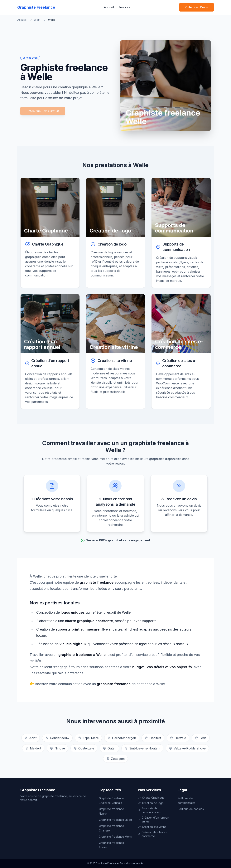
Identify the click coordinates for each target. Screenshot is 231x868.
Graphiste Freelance (38, 790)
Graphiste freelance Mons (115, 837)
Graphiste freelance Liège (115, 820)
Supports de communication (149, 810)
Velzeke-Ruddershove (187, 748)
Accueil (109, 7)
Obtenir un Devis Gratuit (43, 111)
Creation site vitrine (152, 827)
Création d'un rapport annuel (154, 819)
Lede (201, 738)
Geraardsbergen (122, 738)
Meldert (33, 748)
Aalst (31, 738)
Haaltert (153, 738)
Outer (109, 748)
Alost (37, 20)
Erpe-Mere (88, 738)
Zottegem (115, 759)
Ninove (57, 748)
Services (124, 7)
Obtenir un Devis (197, 7)
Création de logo (151, 803)
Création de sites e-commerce (152, 834)
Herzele (178, 738)
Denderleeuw (57, 738)
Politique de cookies (191, 809)
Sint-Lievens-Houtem (142, 748)
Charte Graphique (151, 798)
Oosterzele (84, 748)
